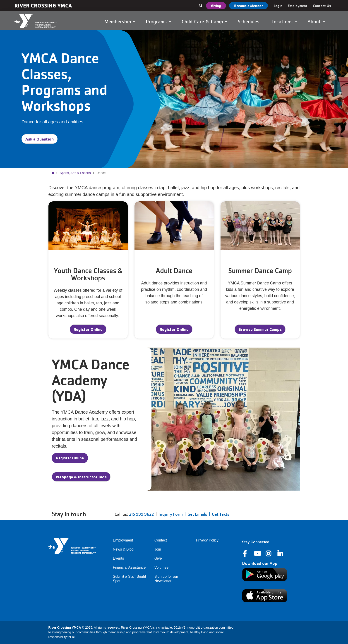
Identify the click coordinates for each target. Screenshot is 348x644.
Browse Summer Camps (260, 329)
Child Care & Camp (204, 21)
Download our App (260, 563)
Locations (284, 21)
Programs (158, 21)
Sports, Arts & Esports (75, 173)
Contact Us (322, 6)
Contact (161, 540)
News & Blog (123, 549)
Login (278, 6)
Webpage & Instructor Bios (81, 477)
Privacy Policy (207, 540)
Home (54, 173)
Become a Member (248, 6)
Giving (216, 6)
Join (158, 549)
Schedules (249, 21)
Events (119, 558)
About (316, 21)
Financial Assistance (129, 567)
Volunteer (162, 567)
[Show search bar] (201, 6)
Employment (298, 6)
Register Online (88, 329)
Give (158, 558)
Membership (120, 21)
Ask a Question (40, 139)
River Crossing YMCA (43, 6)
